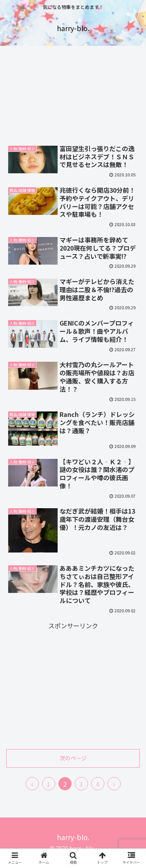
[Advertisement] (73, 95)
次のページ (73, 758)
